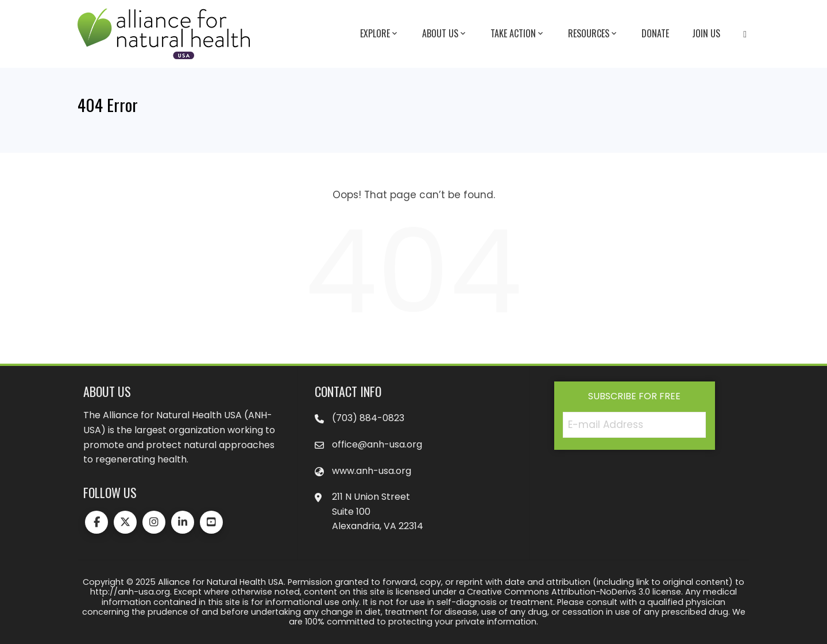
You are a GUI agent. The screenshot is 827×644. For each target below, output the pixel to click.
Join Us (706, 33)
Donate (655, 33)
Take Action (518, 34)
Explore (380, 34)
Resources (593, 34)
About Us (445, 34)
